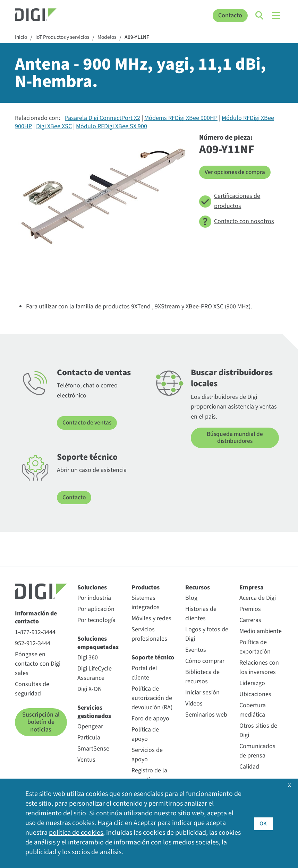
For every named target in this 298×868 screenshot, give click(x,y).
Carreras (250, 621)
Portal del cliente (144, 673)
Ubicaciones (255, 695)
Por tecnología (96, 621)
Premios (250, 610)
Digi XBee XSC (54, 127)
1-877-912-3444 (35, 633)
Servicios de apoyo (147, 755)
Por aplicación (96, 610)
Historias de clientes (201, 614)
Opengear (90, 727)
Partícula (89, 738)
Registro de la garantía (149, 775)
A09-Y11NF (143, 38)
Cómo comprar (205, 662)
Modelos (112, 38)
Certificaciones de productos (230, 201)
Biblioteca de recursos (202, 677)
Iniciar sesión (202, 693)
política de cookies (76, 833)
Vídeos (194, 704)
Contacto (230, 15)
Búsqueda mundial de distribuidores (235, 438)
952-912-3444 (33, 644)
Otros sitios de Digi (258, 731)
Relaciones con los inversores (259, 668)
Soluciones (92, 588)
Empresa (252, 588)
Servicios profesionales (149, 635)
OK (263, 823)
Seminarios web (206, 715)
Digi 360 (88, 658)
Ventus (86, 760)
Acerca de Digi (258, 599)
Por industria (94, 599)
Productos (146, 588)
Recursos (198, 588)
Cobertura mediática (253, 711)
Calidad (249, 767)
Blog (191, 599)
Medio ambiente (261, 632)
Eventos (196, 651)
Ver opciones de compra (236, 172)
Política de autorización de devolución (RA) (152, 698)
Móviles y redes (151, 619)
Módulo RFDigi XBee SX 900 (112, 127)
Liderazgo (252, 684)
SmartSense (93, 749)
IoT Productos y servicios (65, 38)
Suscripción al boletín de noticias (41, 722)
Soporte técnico (153, 658)
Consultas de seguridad (32, 689)
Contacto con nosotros (237, 222)
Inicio (21, 38)
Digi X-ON (90, 689)
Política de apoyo (145, 735)
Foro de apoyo (150, 719)
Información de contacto (36, 618)
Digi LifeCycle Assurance (95, 674)
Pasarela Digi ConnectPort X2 (103, 119)
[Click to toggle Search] (260, 16)
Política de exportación (255, 648)
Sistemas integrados (146, 603)
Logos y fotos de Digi (207, 635)
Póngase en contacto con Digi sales (38, 664)
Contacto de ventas (88, 423)
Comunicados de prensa (257, 752)
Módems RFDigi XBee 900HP (181, 119)
